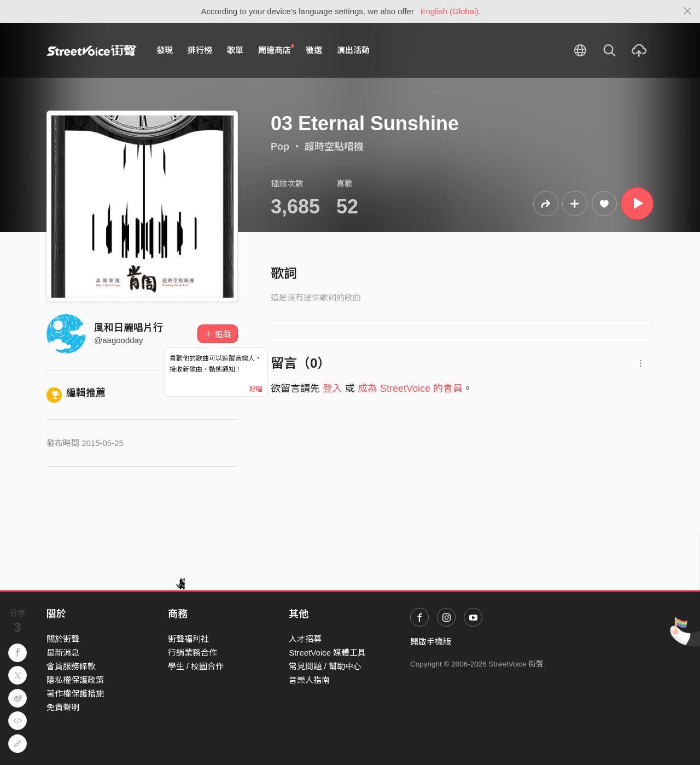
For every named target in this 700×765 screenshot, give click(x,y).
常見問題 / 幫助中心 (325, 666)
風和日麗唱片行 (129, 328)
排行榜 (200, 50)
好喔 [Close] (256, 389)
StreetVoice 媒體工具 (327, 653)
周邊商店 (276, 50)
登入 (332, 389)
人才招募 (305, 639)
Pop (280, 147)
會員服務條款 (71, 666)
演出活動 (353, 50)
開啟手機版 (431, 642)
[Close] (688, 11)
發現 (165, 50)
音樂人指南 (309, 680)
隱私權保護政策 (75, 680)
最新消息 (63, 653)
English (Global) (450, 11)
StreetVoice (92, 50)
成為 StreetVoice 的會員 (410, 389)
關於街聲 (63, 639)
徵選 (314, 50)
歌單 (235, 50)
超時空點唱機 (334, 147)
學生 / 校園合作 (196, 666)
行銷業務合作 (192, 653)
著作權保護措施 (75, 694)
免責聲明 (63, 707)
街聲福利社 (188, 639)
